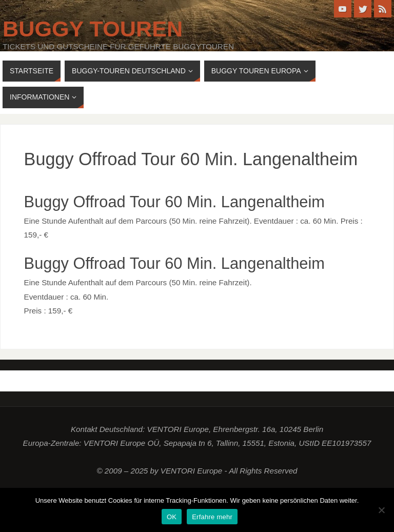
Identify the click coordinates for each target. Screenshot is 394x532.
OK (172, 517)
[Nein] (381, 510)
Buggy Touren (93, 29)
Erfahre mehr (212, 517)
